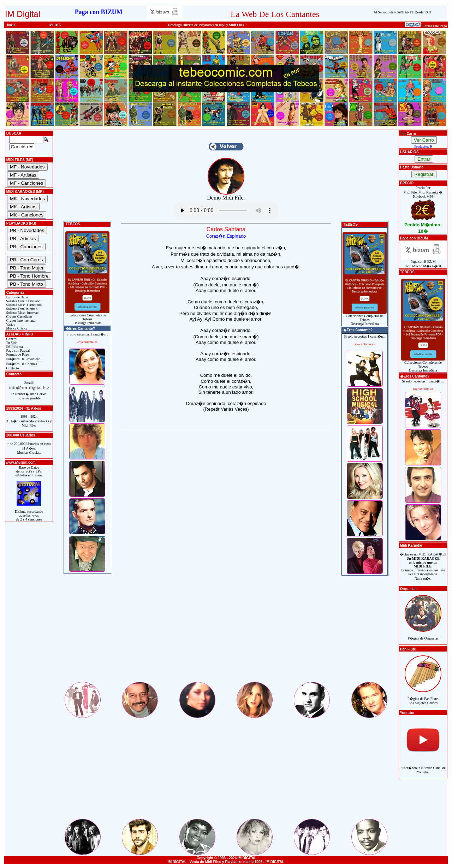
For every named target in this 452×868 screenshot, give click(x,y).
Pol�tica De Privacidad (23, 359)
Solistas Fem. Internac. (22, 309)
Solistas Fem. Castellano (23, 301)
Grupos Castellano (19, 317)
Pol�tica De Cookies (21, 364)
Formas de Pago (17, 354)
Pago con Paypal (17, 350)
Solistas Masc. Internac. (22, 313)
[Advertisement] (226, 631)
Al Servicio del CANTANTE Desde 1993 (402, 12)
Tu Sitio (11, 343)
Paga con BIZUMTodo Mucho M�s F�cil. (423, 262)
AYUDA (55, 25)
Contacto (12, 368)
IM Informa (14, 347)
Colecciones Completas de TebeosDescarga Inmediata (87, 317)
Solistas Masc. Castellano (23, 305)
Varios (10, 324)
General (11, 339)
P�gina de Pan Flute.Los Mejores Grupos (423, 697)
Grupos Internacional (20, 320)
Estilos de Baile (17, 297)
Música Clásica (16, 328)
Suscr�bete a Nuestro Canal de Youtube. (423, 766)
